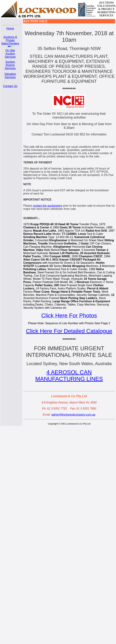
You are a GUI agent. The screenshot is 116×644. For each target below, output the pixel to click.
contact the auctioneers (47, 206)
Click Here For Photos (69, 315)
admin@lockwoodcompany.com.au (73, 415)
